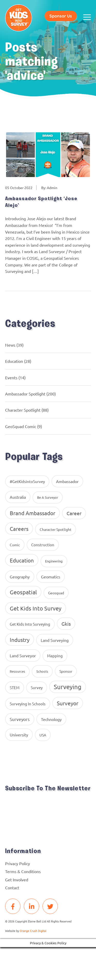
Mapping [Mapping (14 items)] (55, 656)
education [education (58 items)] (22, 560)
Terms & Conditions (23, 871)
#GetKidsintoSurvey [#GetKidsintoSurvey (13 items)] (27, 481)
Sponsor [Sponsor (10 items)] (66, 671)
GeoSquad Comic (21, 426)
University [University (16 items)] (19, 735)
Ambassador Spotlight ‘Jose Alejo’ (41, 202)
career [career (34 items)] (74, 513)
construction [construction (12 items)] (43, 545)
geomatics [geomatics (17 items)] (51, 577)
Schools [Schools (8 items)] (42, 671)
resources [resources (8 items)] (17, 671)
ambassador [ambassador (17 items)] (67, 481)
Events (11, 377)
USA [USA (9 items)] (43, 735)
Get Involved (17, 880)
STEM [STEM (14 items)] (15, 687)
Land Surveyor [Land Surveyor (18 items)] (23, 655)
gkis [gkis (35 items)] (66, 624)
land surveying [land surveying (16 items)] (55, 640)
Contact (12, 887)
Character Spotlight (23, 410)
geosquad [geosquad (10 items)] (56, 593)
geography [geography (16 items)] (20, 577)
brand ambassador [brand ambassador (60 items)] (33, 513)
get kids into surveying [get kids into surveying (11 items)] (30, 624)
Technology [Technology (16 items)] (51, 719)
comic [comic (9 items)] (15, 545)
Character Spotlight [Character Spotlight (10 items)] (56, 529)
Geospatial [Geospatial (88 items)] (23, 592)
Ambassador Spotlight (25, 394)
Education (14, 361)
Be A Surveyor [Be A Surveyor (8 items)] (48, 497)
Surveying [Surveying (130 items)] (68, 687)
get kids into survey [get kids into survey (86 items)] (36, 608)
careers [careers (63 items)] (19, 529)
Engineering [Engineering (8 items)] (54, 561)
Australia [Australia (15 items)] (18, 497)
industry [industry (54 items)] (20, 640)
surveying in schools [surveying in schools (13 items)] (28, 704)
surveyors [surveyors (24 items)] (20, 719)
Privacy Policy (18, 863)
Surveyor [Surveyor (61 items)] (68, 703)
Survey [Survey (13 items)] (37, 687)
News (10, 345)
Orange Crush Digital (33, 931)
